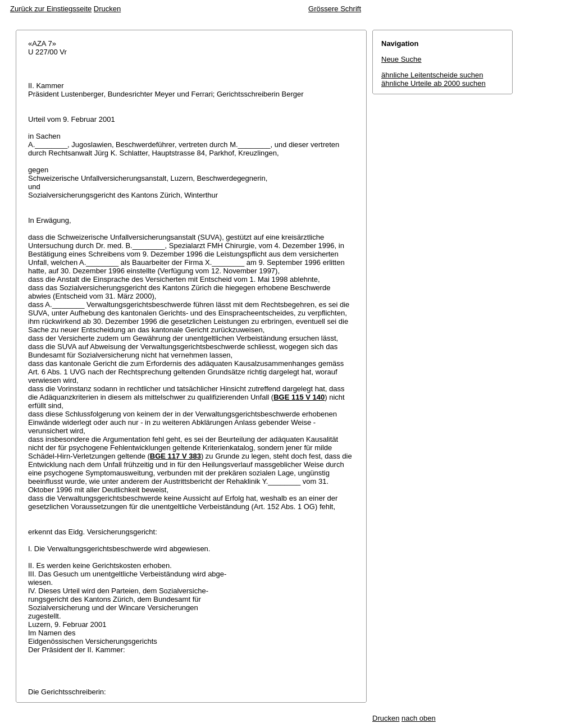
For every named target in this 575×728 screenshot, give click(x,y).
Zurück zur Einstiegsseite (51, 9)
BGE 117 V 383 (175, 456)
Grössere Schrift (335, 9)
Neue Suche (401, 59)
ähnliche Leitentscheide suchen (432, 75)
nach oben (419, 718)
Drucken (107, 9)
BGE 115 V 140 (299, 397)
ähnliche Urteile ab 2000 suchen (433, 83)
